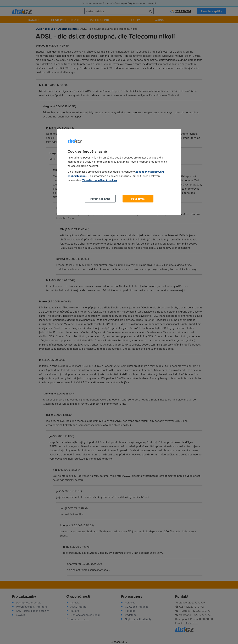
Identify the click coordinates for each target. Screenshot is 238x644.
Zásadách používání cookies (100, 180)
